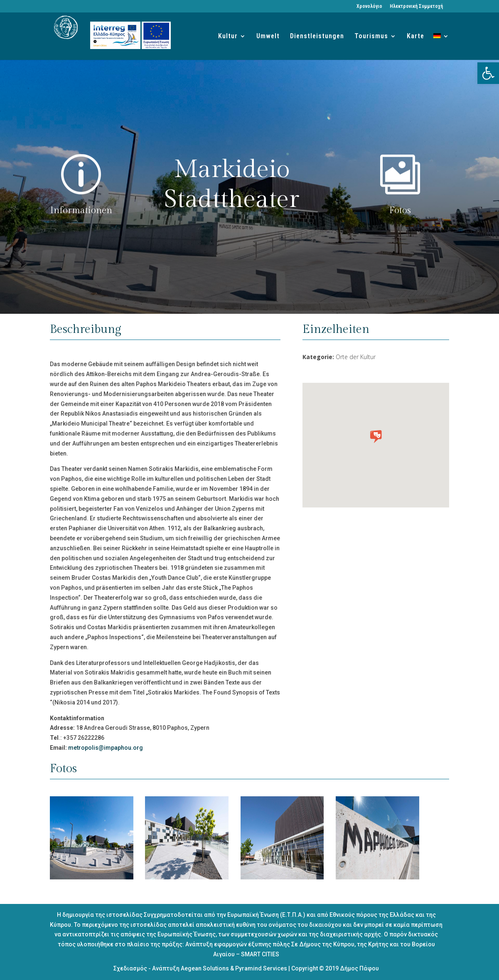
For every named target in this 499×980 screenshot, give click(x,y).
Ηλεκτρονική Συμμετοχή (416, 6)
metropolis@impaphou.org (106, 748)
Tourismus (371, 37)
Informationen (81, 210)
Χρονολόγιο (369, 6)
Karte (415, 37)
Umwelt (268, 37)
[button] (488, 73)
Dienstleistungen (317, 37)
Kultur (228, 37)
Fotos (400, 210)
